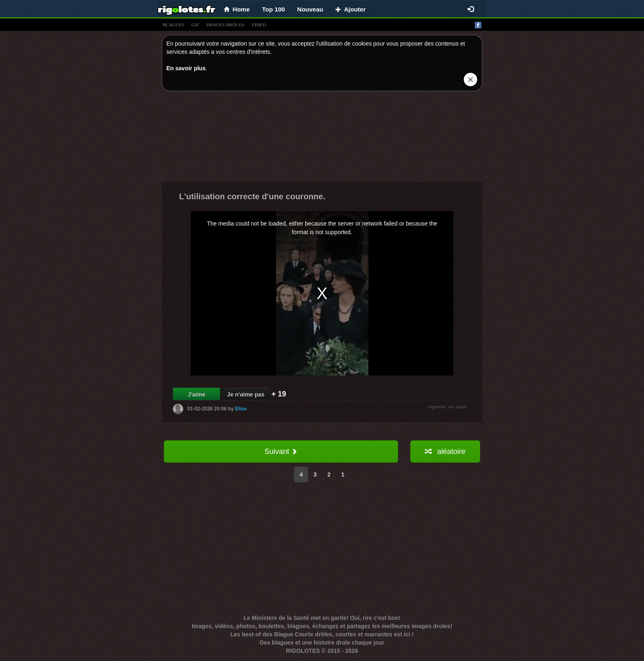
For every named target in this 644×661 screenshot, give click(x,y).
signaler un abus (447, 407)
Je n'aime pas (246, 394)
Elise (241, 409)
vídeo (259, 25)
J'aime (197, 394)
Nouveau (310, 9)
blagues (174, 25)
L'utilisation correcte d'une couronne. (252, 196)
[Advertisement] (322, 138)
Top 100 (274, 9)
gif (195, 25)
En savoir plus (186, 68)
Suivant (281, 451)
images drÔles (225, 25)
